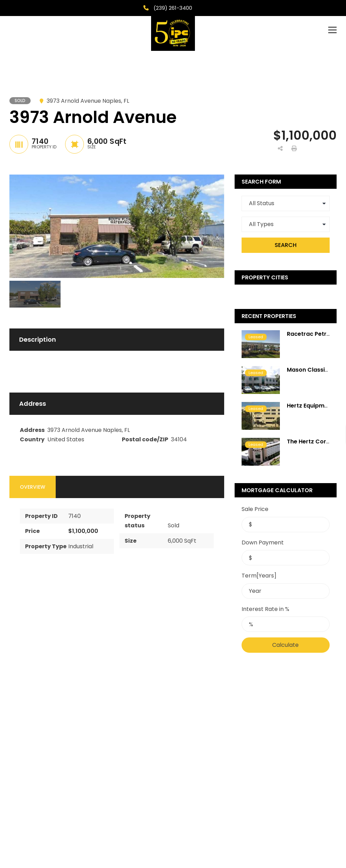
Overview (33, 487)
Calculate (285, 645)
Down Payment (263, 542)
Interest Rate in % (265, 609)
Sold (174, 525)
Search (286, 245)
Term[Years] (259, 576)
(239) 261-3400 (172, 8)
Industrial (81, 546)
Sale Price (255, 509)
